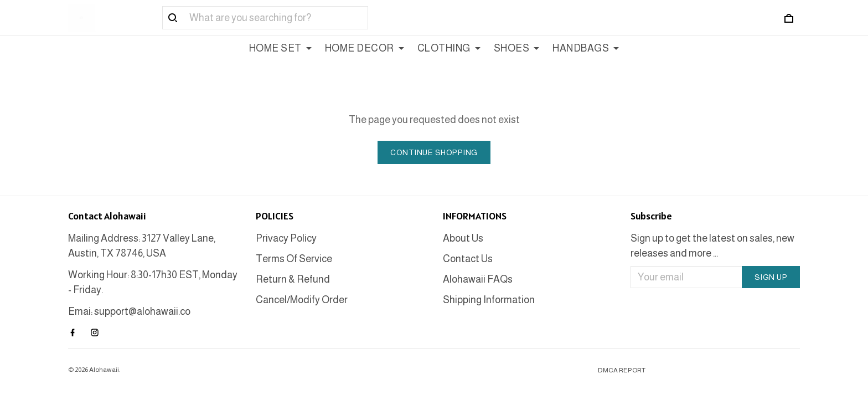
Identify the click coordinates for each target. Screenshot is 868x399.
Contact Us (468, 259)
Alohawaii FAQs (478, 279)
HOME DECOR (365, 48)
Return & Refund (293, 279)
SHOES (517, 48)
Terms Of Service (294, 259)
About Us (463, 238)
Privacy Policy (286, 238)
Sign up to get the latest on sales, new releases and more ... (712, 246)
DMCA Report (622, 370)
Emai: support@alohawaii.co (129, 311)
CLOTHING (449, 48)
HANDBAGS (586, 48)
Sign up (771, 277)
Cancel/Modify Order (302, 300)
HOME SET (280, 48)
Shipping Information (489, 300)
